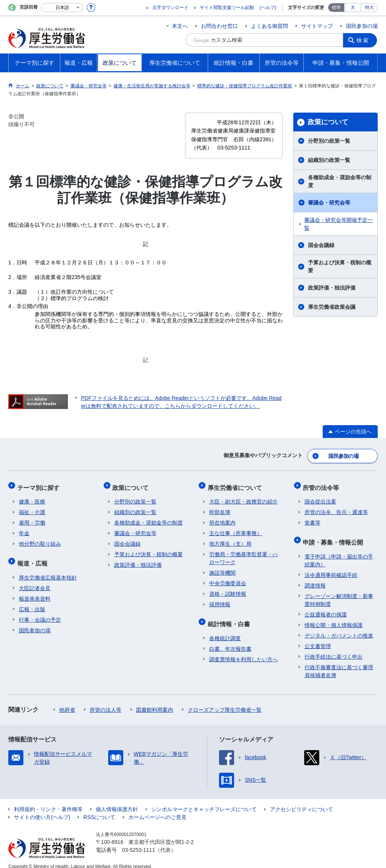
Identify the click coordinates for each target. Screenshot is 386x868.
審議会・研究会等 (329, 203)
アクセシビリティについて (302, 801)
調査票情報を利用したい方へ (244, 651)
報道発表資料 (35, 590)
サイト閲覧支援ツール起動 (227, 8)
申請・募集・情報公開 (335, 536)
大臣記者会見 (35, 580)
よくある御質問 (270, 26)
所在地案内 (222, 518)
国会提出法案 (320, 497)
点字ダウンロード (170, 8)
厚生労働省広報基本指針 (48, 569)
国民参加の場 (362, 26)
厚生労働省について (236, 484)
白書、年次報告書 (230, 641)
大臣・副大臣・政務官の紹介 (244, 497)
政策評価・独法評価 (332, 288)
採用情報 (220, 600)
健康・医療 (32, 497)
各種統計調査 (225, 630)
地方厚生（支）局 (230, 539)
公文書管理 (318, 638)
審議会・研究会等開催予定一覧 (339, 224)
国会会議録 (321, 245)
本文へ (180, 26)
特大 (369, 8)
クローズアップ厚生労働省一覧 (225, 702)
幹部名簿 (220, 508)
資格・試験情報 (228, 589)
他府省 (67, 702)
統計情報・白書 (230, 617)
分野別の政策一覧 (329, 141)
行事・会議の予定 (40, 612)
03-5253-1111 (139, 842)
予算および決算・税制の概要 (340, 266)
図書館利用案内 (155, 702)
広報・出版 (32, 601)
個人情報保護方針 (117, 801)
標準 (336, 8)
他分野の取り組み (40, 539)
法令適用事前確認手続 (331, 567)
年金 (24, 529)
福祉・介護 (32, 508)
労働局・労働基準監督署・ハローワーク (244, 554)
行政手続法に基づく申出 (334, 648)
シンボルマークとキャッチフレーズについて (204, 801)
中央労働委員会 (228, 579)
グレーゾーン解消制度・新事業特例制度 (339, 592)
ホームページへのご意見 (158, 809)
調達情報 (315, 577)
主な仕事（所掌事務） (236, 529)
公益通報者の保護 (326, 606)
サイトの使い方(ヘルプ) (42, 809)
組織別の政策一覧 (329, 160)
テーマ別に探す (40, 484)
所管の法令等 (323, 484)
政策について (328, 122)
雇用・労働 (32, 518)
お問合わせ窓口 (219, 26)
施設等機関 (222, 568)
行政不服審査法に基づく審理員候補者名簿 (339, 663)
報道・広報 (34, 557)
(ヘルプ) (268, 8)
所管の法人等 (106, 702)
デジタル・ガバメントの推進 (339, 627)
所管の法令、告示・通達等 (336, 508)
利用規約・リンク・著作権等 (48, 801)
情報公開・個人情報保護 (334, 617)
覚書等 (312, 518)
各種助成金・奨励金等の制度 (340, 181)
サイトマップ (317, 26)
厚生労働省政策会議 (332, 307)
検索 (364, 40)
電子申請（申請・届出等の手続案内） (339, 552)
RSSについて (99, 809)
